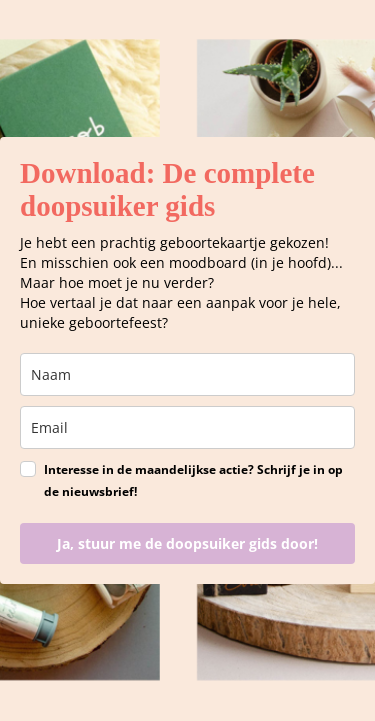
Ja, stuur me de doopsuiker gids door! (187, 543)
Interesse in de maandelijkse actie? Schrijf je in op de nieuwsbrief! (193, 480)
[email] (187, 427)
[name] (187, 374)
